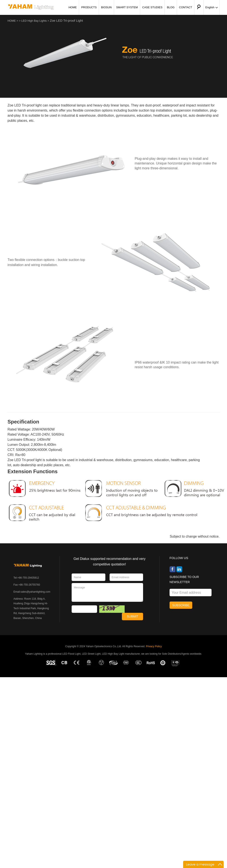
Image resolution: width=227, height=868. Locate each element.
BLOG (171, 7)
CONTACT (186, 7)
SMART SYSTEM (127, 7)
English (212, 7)
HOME (73, 7)
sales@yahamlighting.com (35, 592)
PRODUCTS (89, 7)
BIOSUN (106, 7)
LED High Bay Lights (34, 21)
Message (107, 592)
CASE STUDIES (152, 7)
